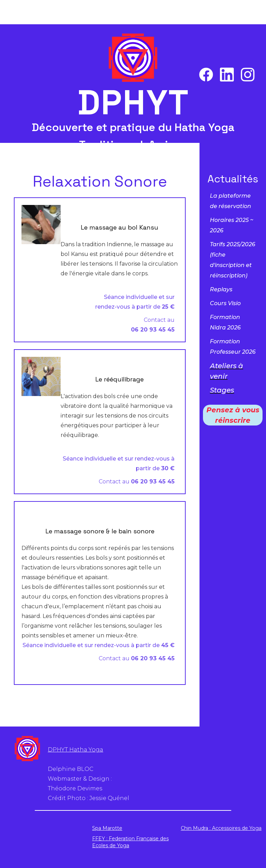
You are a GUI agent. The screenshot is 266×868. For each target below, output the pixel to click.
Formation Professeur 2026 (233, 347)
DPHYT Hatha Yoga (76, 750)
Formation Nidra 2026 (225, 322)
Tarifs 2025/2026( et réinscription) (233, 260)
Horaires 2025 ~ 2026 (232, 225)
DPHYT (133, 103)
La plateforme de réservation (230, 201)
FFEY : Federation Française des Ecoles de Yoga (130, 842)
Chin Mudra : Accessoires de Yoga (221, 828)
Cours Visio (225, 303)
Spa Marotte (107, 828)
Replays (221, 289)
